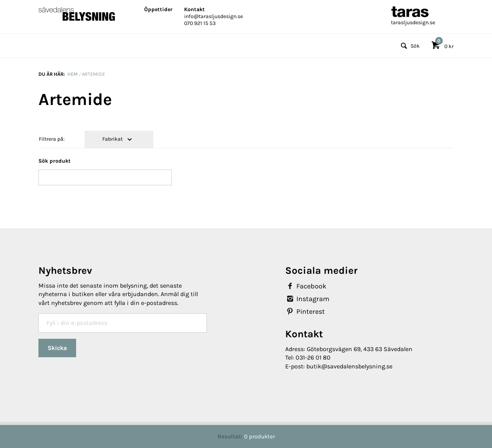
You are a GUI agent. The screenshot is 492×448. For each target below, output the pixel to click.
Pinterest (305, 311)
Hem (72, 74)
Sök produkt (55, 161)
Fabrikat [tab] (113, 139)
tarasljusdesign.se (413, 22)
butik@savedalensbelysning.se (349, 366)
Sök (409, 46)
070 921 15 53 (200, 23)
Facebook (306, 286)
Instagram (307, 299)
